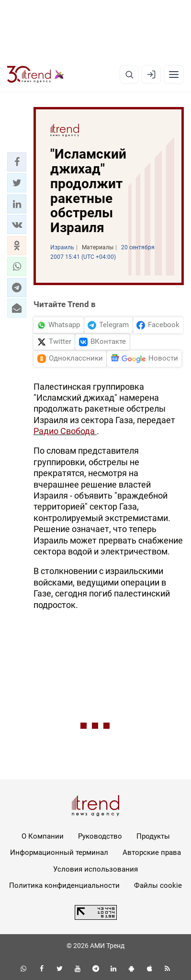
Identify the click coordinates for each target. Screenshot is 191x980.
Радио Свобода (65, 431)
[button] (17, 162)
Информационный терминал (59, 852)
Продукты (153, 836)
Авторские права (152, 852)
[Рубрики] (174, 75)
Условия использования (95, 869)
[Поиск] (129, 75)
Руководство (100, 836)
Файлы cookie (158, 885)
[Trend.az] (36, 75)
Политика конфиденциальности (64, 885)
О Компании (43, 836)
